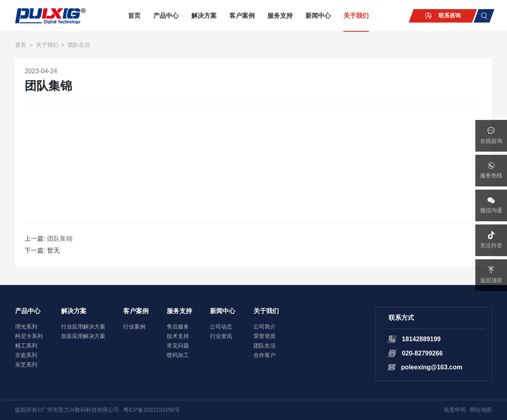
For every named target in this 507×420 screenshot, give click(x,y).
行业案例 (134, 327)
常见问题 (178, 346)
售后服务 (178, 327)
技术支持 (178, 336)
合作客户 (265, 355)
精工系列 (26, 346)
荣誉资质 (265, 336)
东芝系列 (26, 365)
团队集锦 (60, 239)
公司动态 (221, 327)
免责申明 (455, 410)
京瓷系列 (26, 355)
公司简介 (265, 327)
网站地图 (481, 410)
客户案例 (242, 16)
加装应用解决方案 (83, 336)
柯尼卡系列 (29, 336)
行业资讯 (221, 336)
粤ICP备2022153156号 (152, 410)
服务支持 (280, 16)
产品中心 (166, 16)
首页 (134, 16)
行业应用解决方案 (83, 327)
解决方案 (204, 16)
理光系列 (26, 327)
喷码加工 (178, 355)
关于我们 (356, 16)
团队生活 (79, 46)
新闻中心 (318, 16)
